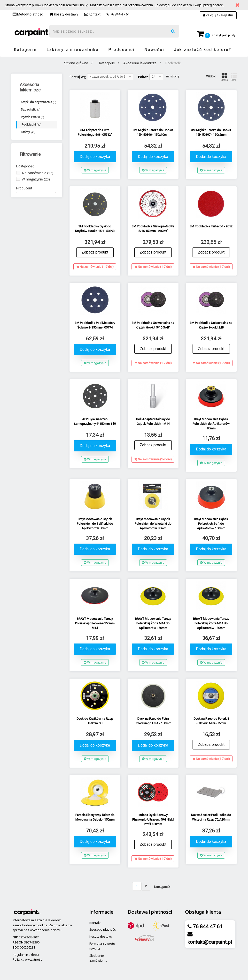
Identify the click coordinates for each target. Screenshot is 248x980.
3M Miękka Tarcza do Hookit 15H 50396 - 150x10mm (153, 132)
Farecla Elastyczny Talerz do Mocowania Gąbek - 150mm (95, 817)
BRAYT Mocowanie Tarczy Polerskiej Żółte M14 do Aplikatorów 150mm (153, 623)
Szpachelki (31, 109)
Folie (26, 139)
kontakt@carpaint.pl (210, 942)
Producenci (121, 50)
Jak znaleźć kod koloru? (203, 50)
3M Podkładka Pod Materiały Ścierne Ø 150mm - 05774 (95, 325)
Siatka (224, 77)
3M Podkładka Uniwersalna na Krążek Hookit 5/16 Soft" (153, 325)
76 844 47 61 (118, 14)
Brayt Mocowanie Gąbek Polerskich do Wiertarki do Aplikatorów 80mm (153, 524)
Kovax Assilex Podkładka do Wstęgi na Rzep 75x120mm (211, 817)
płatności (162, 912)
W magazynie (36, 211)
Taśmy (28, 132)
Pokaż (143, 77)
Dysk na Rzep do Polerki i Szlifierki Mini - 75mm (211, 721)
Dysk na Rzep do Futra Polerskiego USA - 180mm (153, 721)
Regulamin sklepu (26, 955)
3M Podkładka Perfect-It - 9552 (211, 226)
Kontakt (92, 14)
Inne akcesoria (34, 162)
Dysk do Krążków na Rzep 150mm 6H (95, 721)
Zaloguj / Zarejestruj (218, 15)
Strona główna (76, 63)
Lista (234, 77)
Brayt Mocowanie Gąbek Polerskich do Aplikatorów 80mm (211, 424)
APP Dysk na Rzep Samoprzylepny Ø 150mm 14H (95, 421)
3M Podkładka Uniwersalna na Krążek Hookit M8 (211, 325)
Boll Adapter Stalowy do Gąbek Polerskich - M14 (153, 421)
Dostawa (138, 912)
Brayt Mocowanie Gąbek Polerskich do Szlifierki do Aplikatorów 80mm (95, 524)
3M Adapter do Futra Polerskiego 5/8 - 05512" (95, 132)
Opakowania (32, 147)
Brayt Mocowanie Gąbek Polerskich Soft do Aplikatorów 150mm (211, 524)
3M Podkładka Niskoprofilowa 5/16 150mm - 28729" (153, 229)
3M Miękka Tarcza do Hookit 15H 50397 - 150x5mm (211, 132)
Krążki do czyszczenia (39, 102)
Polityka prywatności (28, 959)
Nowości (154, 50)
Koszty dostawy (64, 14)
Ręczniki (29, 154)
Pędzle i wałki (32, 117)
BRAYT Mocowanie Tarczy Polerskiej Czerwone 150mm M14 (95, 623)
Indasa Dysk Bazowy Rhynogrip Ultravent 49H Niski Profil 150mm (153, 819)
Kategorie (25, 50)
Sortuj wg (78, 77)
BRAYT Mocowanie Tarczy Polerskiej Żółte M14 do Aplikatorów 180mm (211, 623)
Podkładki (31, 124)
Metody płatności (28, 14)
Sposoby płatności (103, 929)
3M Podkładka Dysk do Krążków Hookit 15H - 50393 (95, 229)
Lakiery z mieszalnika (73, 50)
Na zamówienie (38, 205)
